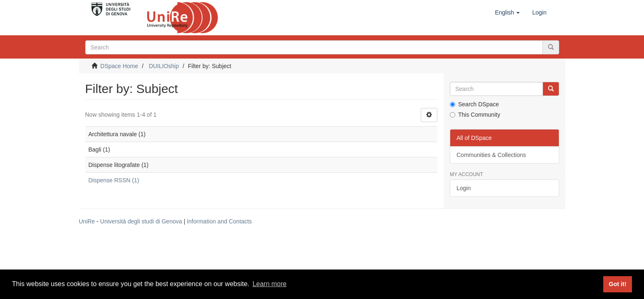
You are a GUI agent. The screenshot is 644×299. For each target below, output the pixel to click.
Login (464, 188)
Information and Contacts (219, 221)
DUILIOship (164, 66)
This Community (475, 115)
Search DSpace (474, 104)
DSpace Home (119, 66)
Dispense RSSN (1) (114, 180)
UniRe (87, 221)
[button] (507, 12)
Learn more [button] (269, 284)
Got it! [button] (617, 284)
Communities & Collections (491, 155)
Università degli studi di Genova (141, 221)
